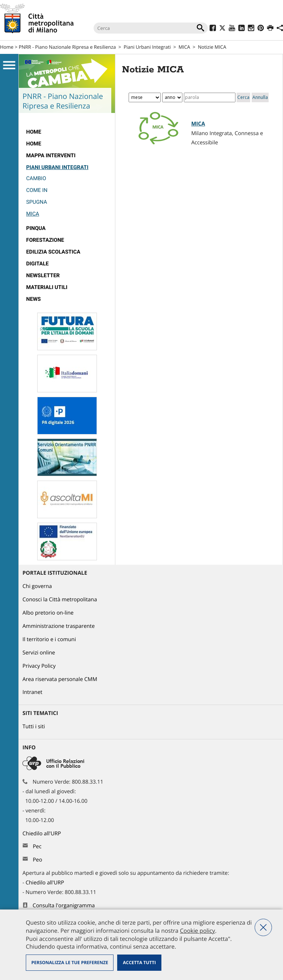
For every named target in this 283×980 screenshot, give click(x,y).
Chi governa (37, 586)
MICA (184, 47)
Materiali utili (47, 287)
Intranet (32, 692)
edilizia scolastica (53, 252)
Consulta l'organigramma (64, 906)
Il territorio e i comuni (49, 639)
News (34, 299)
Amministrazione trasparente (59, 626)
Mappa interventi (51, 156)
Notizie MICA (212, 47)
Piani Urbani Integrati (147, 47)
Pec (37, 847)
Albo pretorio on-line (48, 613)
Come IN (37, 190)
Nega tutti (263, 927)
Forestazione (45, 240)
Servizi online (39, 653)
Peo (37, 860)
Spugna (37, 202)
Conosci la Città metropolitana (60, 600)
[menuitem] (67, 132)
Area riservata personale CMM (60, 679)
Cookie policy (197, 931)
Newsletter (43, 276)
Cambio (36, 178)
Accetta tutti (139, 962)
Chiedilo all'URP (42, 834)
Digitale (37, 264)
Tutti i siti (34, 727)
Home (7, 47)
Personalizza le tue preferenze (70, 962)
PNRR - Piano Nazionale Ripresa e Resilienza (67, 47)
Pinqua (36, 228)
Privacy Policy (39, 666)
